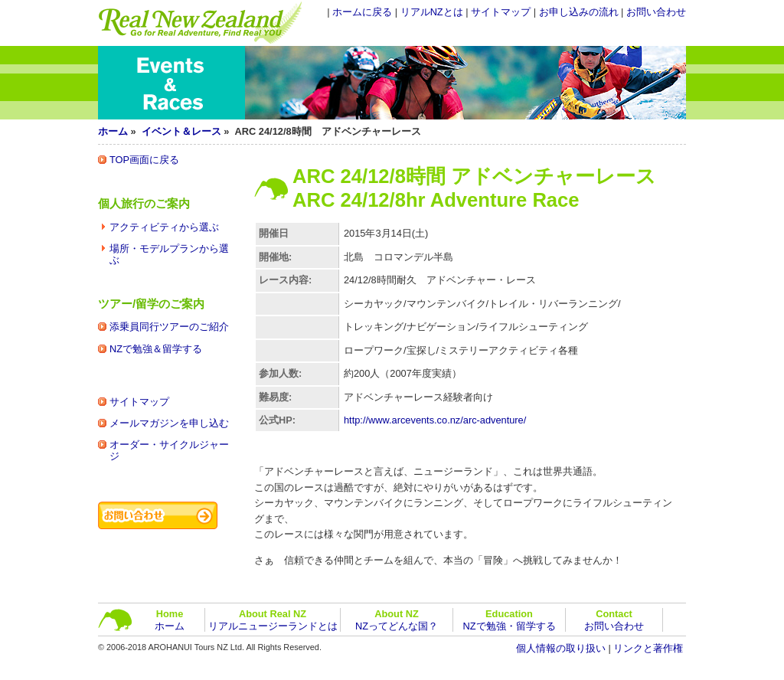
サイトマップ (501, 12)
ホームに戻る (362, 12)
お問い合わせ (656, 12)
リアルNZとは (432, 12)
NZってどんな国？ (397, 620)
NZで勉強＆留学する (156, 349)
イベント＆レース (181, 131)
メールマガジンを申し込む (169, 423)
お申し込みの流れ (579, 12)
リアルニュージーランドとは (273, 620)
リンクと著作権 (648, 648)
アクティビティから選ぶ (164, 227)
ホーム (113, 131)
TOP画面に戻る (144, 160)
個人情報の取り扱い (561, 648)
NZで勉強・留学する (509, 620)
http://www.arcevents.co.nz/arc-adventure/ (435, 420)
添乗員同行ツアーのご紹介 (169, 327)
